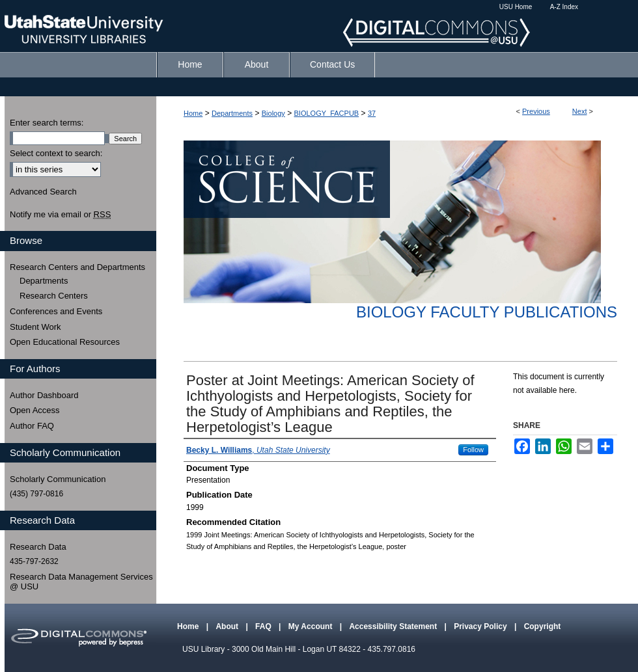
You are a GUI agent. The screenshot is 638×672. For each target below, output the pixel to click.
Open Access (35, 410)
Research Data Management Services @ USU (81, 582)
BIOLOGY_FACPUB (327, 113)
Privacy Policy (481, 626)
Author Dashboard (44, 395)
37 (372, 113)
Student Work (35, 327)
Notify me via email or (60, 215)
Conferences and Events (56, 311)
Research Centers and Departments (77, 267)
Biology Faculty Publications (487, 312)
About (228, 626)
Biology (273, 113)
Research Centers (54, 296)
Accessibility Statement (394, 626)
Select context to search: (56, 153)
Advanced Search (43, 192)
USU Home (516, 7)
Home (193, 113)
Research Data (38, 547)
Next (580, 111)
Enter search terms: (47, 123)
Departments (232, 113)
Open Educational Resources (65, 342)
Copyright (543, 626)
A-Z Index (564, 7)
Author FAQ (32, 426)
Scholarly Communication (58, 479)
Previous (536, 111)
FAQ (264, 626)
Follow (473, 450)
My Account (312, 626)
